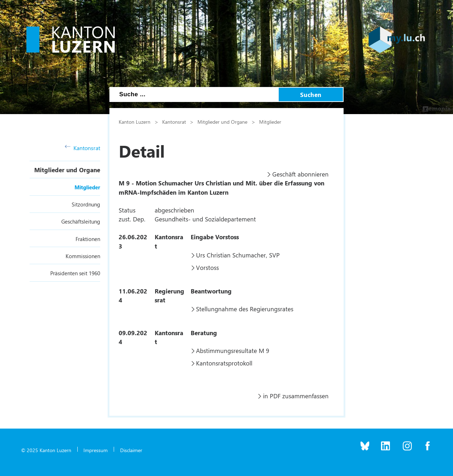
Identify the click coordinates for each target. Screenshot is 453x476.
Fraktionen (88, 239)
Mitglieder (87, 187)
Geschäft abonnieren (300, 174)
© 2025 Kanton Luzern (46, 450)
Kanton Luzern (135, 122)
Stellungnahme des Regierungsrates (245, 309)
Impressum (96, 450)
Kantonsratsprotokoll (224, 363)
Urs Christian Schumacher (231, 255)
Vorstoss (207, 267)
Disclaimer (131, 450)
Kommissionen (83, 256)
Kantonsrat (83, 148)
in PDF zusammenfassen (296, 396)
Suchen (311, 94)
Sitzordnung (86, 204)
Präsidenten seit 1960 (75, 273)
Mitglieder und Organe (67, 170)
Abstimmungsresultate (226, 350)
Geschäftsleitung (81, 221)
